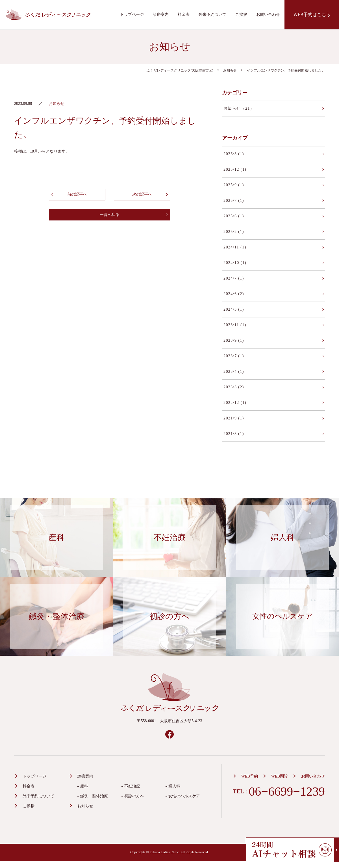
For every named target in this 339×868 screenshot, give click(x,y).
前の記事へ (77, 194)
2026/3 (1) (234, 154)
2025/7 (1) (234, 201)
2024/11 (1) (235, 247)
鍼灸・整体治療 (94, 796)
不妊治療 (132, 786)
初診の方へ (134, 796)
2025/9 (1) (234, 185)
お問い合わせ (268, 15)
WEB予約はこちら (312, 15)
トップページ (132, 15)
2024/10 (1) (235, 263)
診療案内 (161, 15)
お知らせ (85, 806)
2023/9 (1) (234, 340)
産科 (84, 786)
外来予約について (38, 796)
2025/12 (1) (235, 169)
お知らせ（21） (239, 108)
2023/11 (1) (235, 325)
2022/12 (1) (235, 403)
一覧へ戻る (110, 215)
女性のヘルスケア (184, 796)
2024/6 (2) (234, 294)
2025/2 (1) (234, 232)
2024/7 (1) (234, 278)
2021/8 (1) (234, 434)
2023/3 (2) (234, 387)
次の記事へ (142, 194)
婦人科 (174, 786)
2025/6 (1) (234, 216)
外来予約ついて (212, 15)
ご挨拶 (241, 15)
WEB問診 (280, 776)
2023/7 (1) (234, 356)
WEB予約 (250, 776)
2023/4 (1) (234, 372)
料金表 (184, 15)
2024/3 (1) (234, 309)
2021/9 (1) (234, 418)
